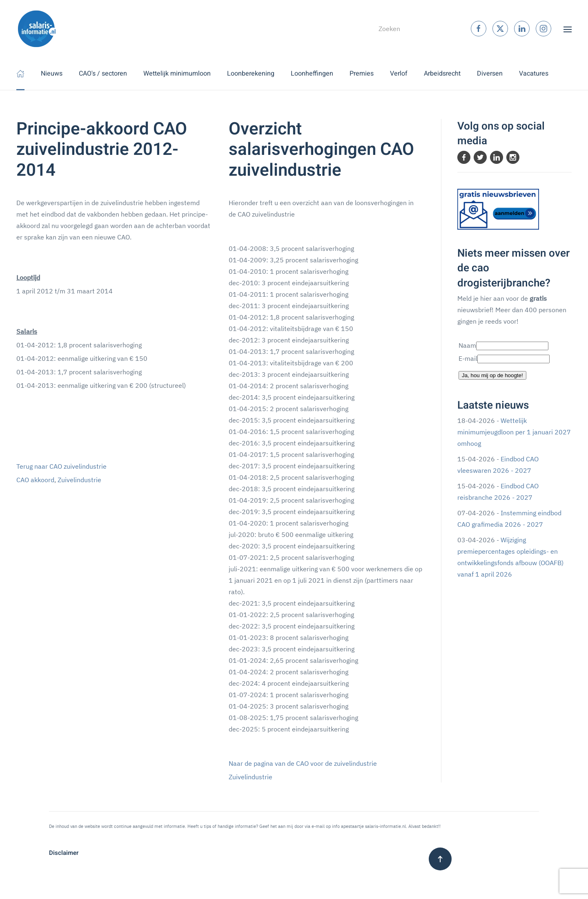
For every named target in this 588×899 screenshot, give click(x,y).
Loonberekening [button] (251, 74)
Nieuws (52, 74)
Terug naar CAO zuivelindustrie (61, 466)
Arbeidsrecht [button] (442, 74)
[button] (568, 29)
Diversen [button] (490, 74)
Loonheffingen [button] (312, 74)
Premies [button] (362, 74)
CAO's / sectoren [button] (103, 74)
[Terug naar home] (37, 29)
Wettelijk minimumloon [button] (177, 74)
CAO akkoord (35, 480)
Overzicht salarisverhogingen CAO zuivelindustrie (321, 150)
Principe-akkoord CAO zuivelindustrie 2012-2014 (102, 150)
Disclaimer (64, 853)
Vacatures (534, 74)
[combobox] (410, 29)
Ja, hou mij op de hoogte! (492, 375)
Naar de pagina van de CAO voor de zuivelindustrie (303, 763)
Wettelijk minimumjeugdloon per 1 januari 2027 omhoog (514, 432)
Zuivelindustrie (79, 480)
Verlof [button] (399, 74)
